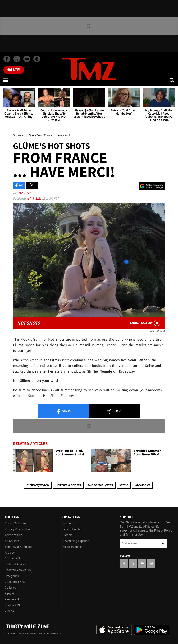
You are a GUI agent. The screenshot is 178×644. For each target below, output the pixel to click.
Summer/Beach (38, 485)
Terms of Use (13, 535)
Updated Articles (16, 564)
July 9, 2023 (34, 198)
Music (124, 485)
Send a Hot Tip (72, 529)
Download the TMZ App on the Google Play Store (152, 630)
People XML (13, 599)
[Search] (172, 80)
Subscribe (163, 543)
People (9, 593)
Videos (9, 611)
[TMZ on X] (17, 59)
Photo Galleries (100, 485)
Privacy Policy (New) (18, 529)
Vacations (142, 485)
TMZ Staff (24, 193)
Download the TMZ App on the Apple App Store (114, 630)
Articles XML (13, 558)
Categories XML (15, 582)
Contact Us (70, 523)
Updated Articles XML (19, 570)
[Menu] (6, 80)
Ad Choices (12, 541)
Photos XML (13, 605)
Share (64, 412)
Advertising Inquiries (76, 541)
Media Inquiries (72, 547)
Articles (10, 553)
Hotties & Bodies (68, 485)
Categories (12, 576)
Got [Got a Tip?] (14, 70)
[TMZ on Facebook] (7, 59)
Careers (67, 535)
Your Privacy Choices (18, 547)
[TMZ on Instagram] (37, 59)
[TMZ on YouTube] (142, 563)
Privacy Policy (163, 530)
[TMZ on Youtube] (27, 59)
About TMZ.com (15, 523)
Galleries (10, 588)
